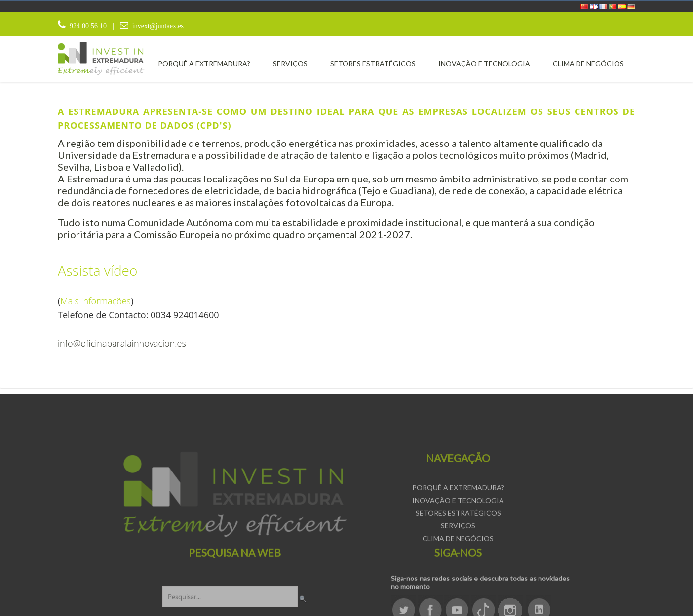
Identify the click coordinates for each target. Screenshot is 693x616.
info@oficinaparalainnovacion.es (122, 343)
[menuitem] (204, 63)
